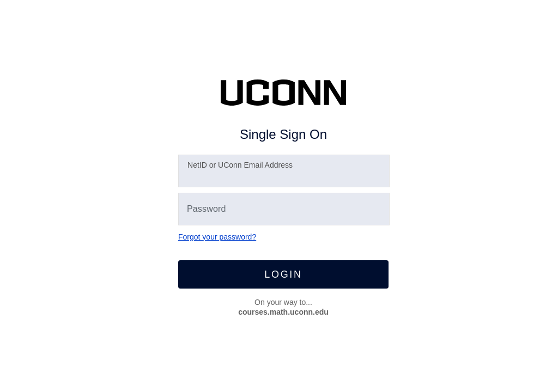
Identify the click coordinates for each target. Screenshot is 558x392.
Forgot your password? (217, 237)
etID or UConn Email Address (240, 165)
